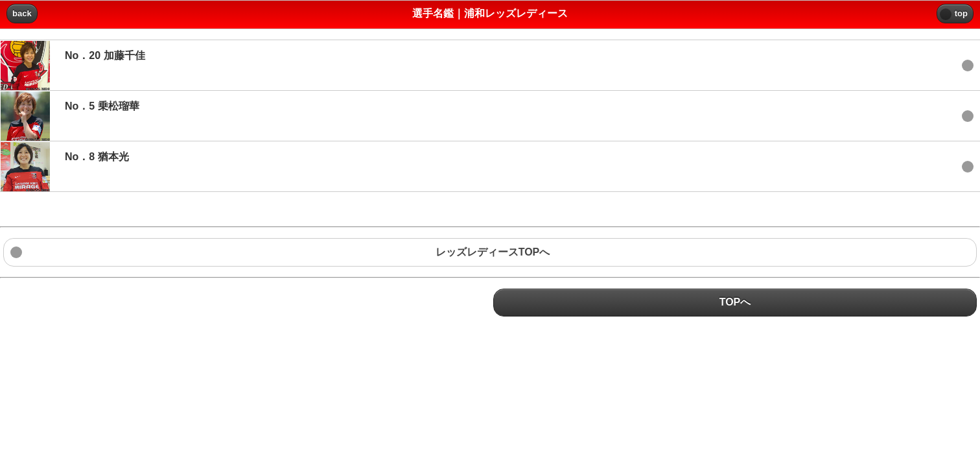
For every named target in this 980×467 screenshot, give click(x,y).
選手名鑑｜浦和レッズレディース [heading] (490, 13)
